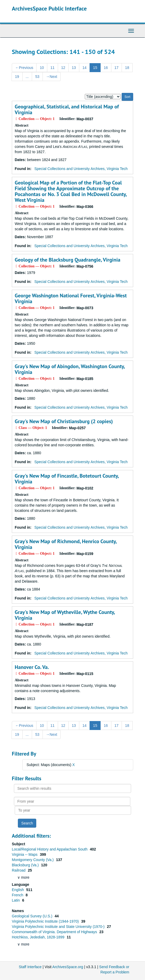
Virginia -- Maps (25, 854)
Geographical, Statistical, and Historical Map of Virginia (67, 109)
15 (95, 68)
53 (37, 77)
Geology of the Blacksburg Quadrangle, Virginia (68, 260)
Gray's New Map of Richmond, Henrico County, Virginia (66, 544)
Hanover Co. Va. (32, 667)
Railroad (19, 870)
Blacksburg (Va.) (26, 865)
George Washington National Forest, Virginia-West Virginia (71, 298)
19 (17, 77)
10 (42, 68)
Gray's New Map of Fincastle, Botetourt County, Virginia (67, 479)
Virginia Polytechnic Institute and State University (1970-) (59, 927)
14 (85, 68)
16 (106, 68)
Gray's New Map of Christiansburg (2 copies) (64, 421)
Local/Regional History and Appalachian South (50, 849)
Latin (16, 900)
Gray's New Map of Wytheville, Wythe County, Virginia (65, 615)
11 (53, 68)
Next (52, 77)
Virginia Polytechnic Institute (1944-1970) (46, 921)
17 (117, 68)
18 (127, 68)
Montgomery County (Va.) (33, 860)
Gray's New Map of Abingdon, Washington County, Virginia (70, 369)
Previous (24, 68)
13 (74, 68)
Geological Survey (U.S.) (33, 916)
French (18, 895)
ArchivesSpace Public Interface (49, 8)
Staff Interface (30, 967)
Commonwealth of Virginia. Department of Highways (55, 932)
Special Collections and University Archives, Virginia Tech (81, 169)
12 (63, 68)
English (18, 890)
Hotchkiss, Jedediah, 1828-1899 (39, 937)
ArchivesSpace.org (68, 967)
